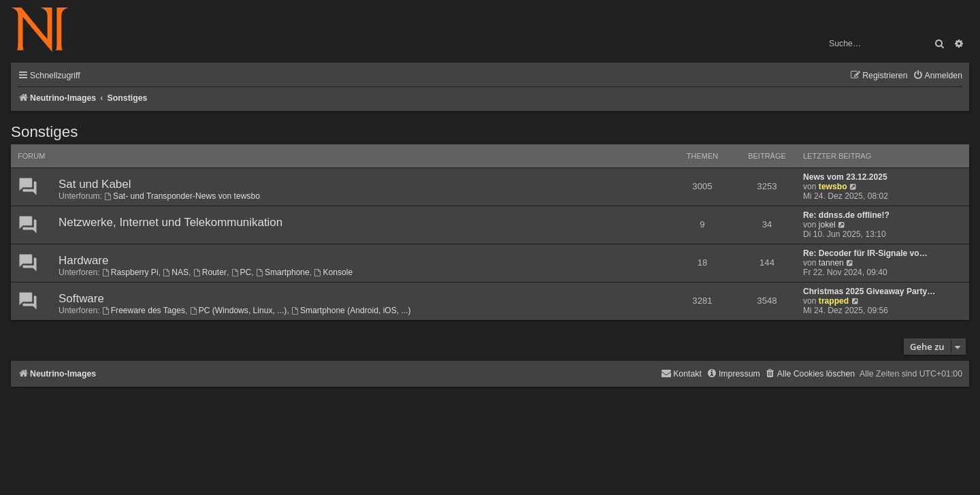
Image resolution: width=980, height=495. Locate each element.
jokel (827, 225)
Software (81, 299)
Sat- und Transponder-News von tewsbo (182, 196)
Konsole (334, 272)
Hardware (83, 260)
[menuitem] (937, 76)
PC (242, 272)
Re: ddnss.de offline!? (846, 215)
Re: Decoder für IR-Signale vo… (865, 253)
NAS (176, 272)
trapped (834, 301)
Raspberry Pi (130, 272)
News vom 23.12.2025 (845, 177)
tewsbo (833, 187)
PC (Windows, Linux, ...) (239, 310)
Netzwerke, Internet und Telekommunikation (170, 222)
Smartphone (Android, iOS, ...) (351, 310)
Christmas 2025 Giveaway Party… (869, 291)
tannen (831, 263)
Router (210, 272)
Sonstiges (44, 132)
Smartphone (283, 272)
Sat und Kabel (95, 184)
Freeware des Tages (144, 310)
